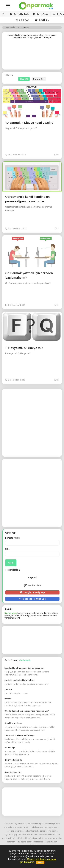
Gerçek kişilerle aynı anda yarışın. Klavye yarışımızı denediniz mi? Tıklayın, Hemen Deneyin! (32, 36)
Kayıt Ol (42, 20)
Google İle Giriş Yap (32, 592)
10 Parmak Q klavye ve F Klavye (20, 735)
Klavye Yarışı (41, 14)
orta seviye (10, 748)
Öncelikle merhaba (13, 723)
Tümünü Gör (25, 660)
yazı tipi (8, 690)
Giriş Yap (22, 20)
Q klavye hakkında (13, 760)
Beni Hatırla (12, 570)
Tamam (40, 862)
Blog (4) (24, 79)
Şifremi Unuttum (32, 585)
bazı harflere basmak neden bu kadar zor (24, 668)
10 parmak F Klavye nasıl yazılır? (29, 123)
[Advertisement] (32, 55)
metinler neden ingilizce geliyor (20, 680)
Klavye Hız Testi (19, 14)
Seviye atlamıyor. (13, 772)
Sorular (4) (39, 79)
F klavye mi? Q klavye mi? (24, 348)
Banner (8, 699)
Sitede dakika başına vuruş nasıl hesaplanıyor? (27, 711)
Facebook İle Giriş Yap (32, 599)
